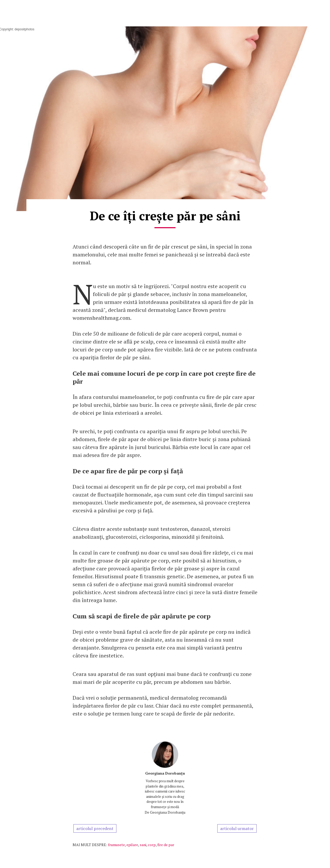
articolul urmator (237, 828)
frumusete (116, 845)
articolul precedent (95, 828)
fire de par (166, 845)
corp (152, 845)
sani (143, 845)
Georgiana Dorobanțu (165, 773)
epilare (132, 845)
